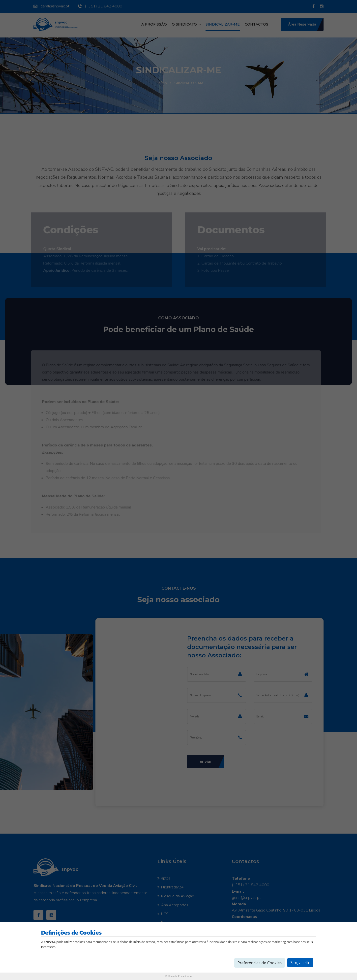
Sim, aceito (300, 963)
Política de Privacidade (178, 976)
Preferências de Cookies (260, 963)
